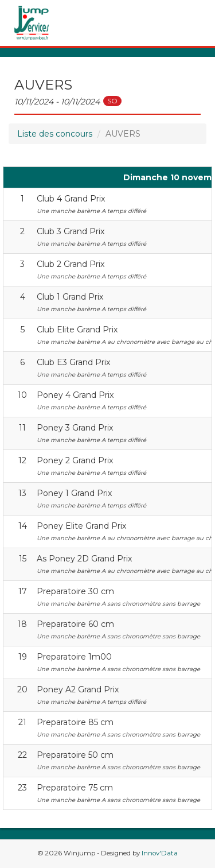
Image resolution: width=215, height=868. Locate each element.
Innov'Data (160, 853)
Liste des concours (55, 134)
